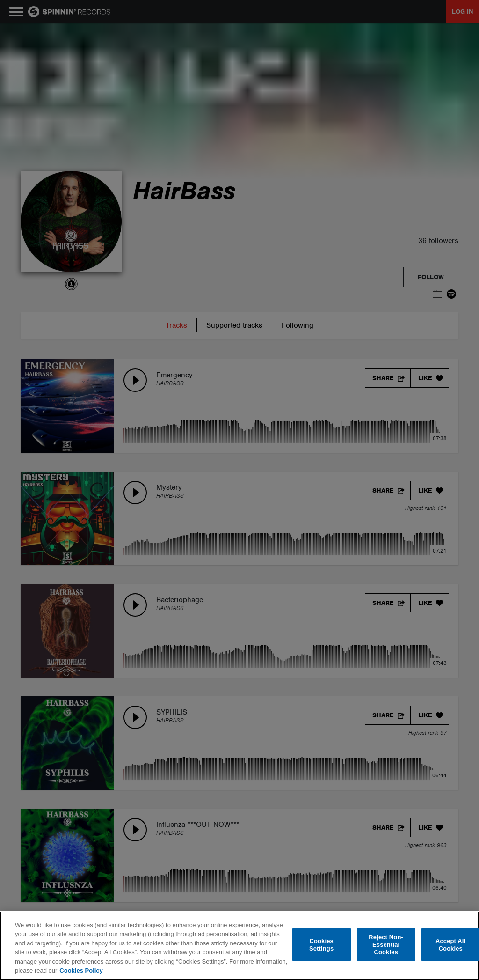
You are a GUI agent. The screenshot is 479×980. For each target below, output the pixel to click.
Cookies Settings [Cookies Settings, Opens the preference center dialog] (321, 945)
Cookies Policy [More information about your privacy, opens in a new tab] (81, 970)
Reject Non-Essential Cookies (386, 945)
